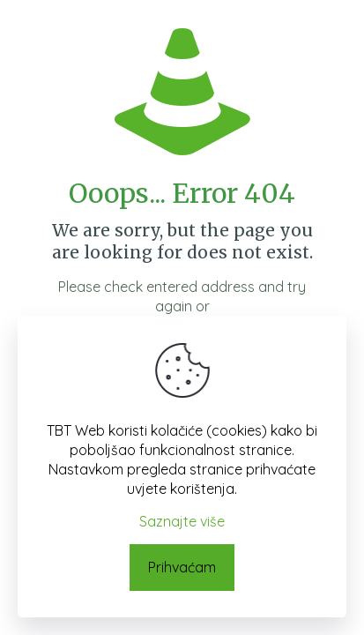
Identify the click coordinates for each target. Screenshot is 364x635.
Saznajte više (182, 521)
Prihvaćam (182, 567)
